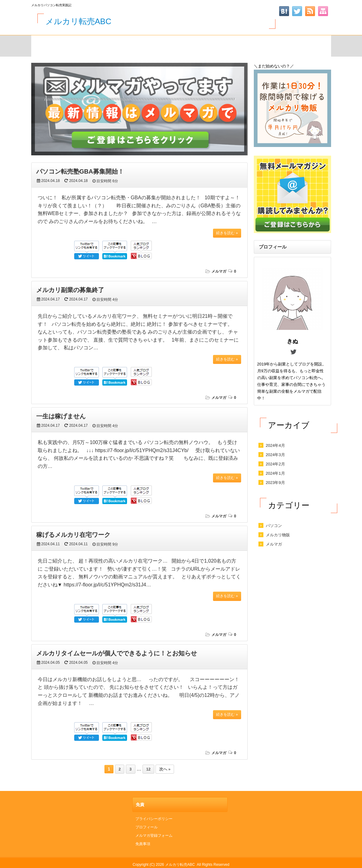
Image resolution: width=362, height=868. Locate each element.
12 (148, 769)
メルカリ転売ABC (78, 21)
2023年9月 (275, 483)
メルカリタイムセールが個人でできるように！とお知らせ (117, 653)
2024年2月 (275, 464)
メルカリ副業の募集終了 (70, 290)
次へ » (165, 769)
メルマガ (219, 271)
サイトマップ (95, 45)
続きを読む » (227, 233)
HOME (46, 45)
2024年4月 (275, 445)
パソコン (274, 526)
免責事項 (143, 844)
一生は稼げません (61, 416)
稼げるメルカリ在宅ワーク (73, 535)
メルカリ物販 (278, 535)
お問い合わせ (162, 45)
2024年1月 (275, 473)
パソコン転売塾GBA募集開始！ (80, 171)
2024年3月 (275, 455)
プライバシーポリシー (154, 819)
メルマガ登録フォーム (230, 45)
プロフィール (147, 827)
